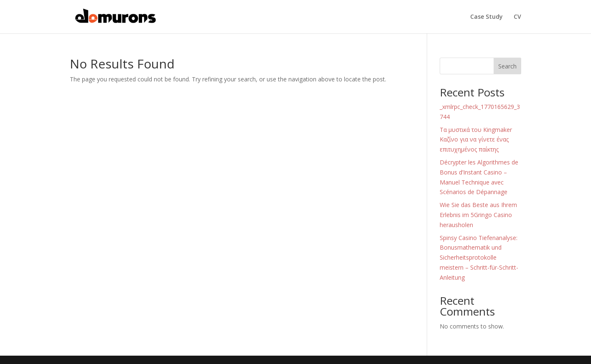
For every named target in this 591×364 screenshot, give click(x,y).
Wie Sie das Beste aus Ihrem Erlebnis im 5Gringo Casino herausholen (478, 215)
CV (517, 17)
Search (507, 66)
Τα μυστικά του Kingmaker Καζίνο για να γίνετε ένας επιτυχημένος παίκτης (476, 140)
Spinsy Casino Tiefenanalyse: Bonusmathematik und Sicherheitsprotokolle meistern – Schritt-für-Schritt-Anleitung (479, 258)
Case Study (487, 17)
